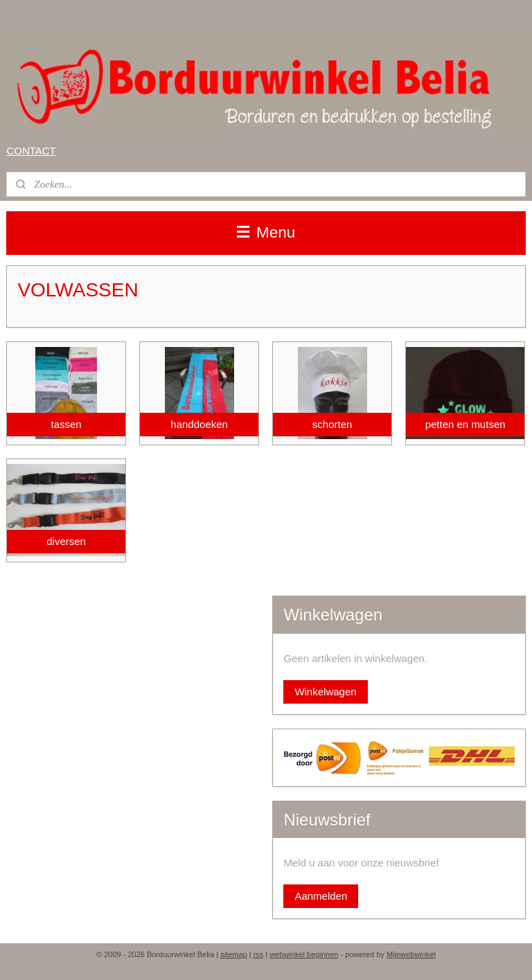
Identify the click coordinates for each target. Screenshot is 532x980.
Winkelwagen (325, 692)
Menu (266, 232)
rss (259, 954)
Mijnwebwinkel (411, 954)
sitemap (234, 954)
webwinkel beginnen (304, 954)
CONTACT (31, 151)
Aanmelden (321, 896)
